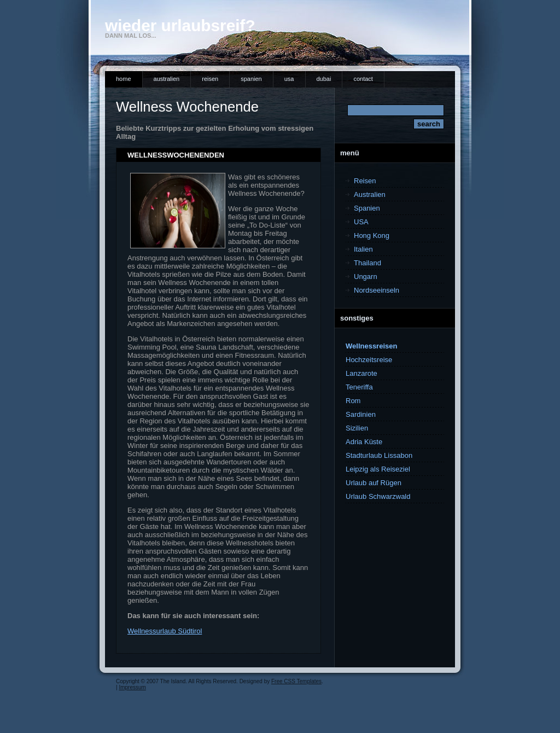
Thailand (367, 263)
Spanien (251, 79)
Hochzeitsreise (369, 360)
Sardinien (361, 414)
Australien (167, 79)
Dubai (324, 79)
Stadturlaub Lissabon (379, 455)
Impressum (132, 687)
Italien (363, 249)
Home (124, 79)
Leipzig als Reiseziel (378, 469)
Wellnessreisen (371, 346)
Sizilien (357, 428)
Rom (353, 401)
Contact (363, 79)
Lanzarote (361, 373)
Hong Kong (372, 235)
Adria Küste (364, 442)
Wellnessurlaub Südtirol (165, 631)
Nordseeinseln (377, 290)
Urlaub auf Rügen (374, 483)
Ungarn (366, 277)
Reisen (210, 79)
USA (289, 79)
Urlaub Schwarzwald (378, 496)
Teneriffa (359, 387)
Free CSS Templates (296, 681)
